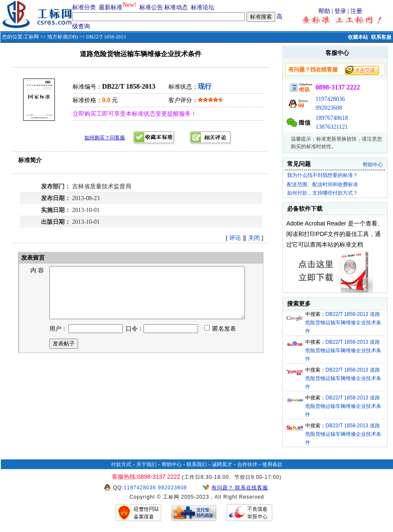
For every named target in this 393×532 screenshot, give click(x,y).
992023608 (329, 108)
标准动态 (176, 7)
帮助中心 (373, 165)
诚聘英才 (222, 464)
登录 (340, 11)
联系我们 (197, 464)
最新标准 (111, 7)
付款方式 (121, 464)
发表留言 (33, 258)
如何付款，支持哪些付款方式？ (323, 193)
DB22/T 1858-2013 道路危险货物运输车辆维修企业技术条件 (343, 323)
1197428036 (330, 99)
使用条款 (272, 464)
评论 (235, 238)
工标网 (31, 37)
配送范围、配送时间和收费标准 (323, 185)
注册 (356, 11)
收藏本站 (358, 37)
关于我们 (146, 464)
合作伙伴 (247, 464)
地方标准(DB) (63, 37)
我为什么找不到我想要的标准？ (323, 175)
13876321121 (331, 127)
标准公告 (151, 7)
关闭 (254, 238)
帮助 (324, 11)
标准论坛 (203, 7)
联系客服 (381, 37)
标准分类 (84, 7)
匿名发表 (220, 339)
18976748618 (332, 118)
